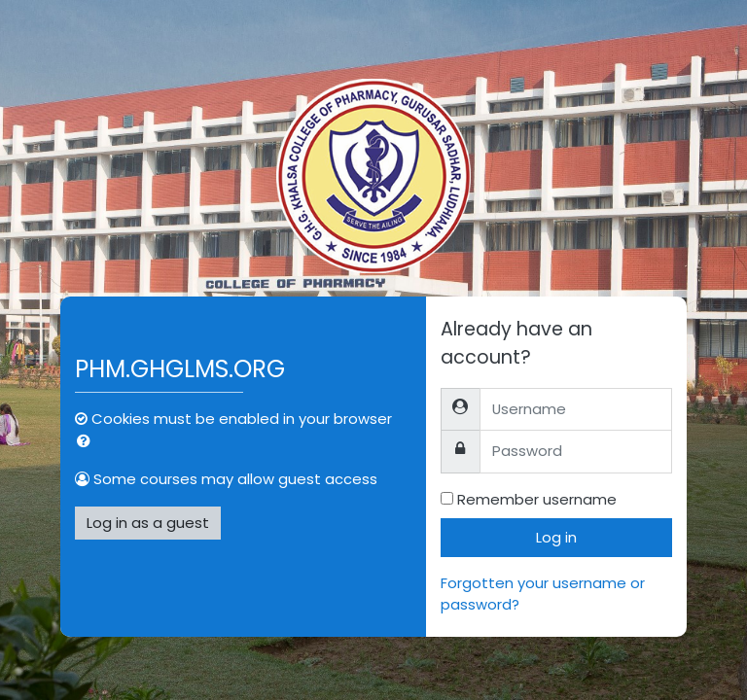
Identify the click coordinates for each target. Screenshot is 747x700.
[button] (88, 441)
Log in (556, 537)
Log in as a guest (148, 523)
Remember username (537, 499)
